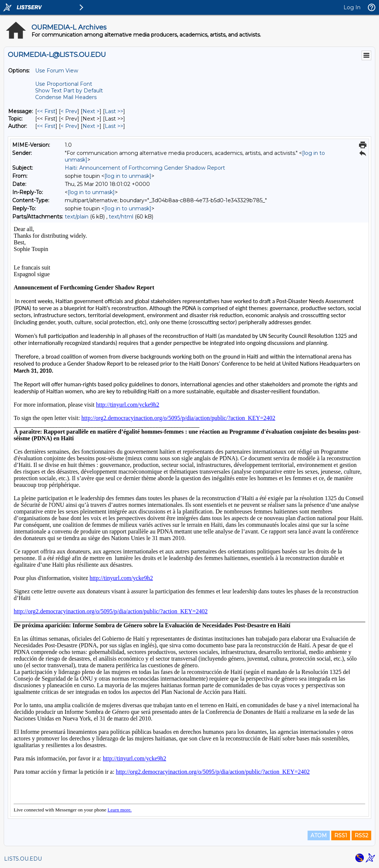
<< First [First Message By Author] (46, 126)
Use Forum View (57, 71)
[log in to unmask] (128, 176)
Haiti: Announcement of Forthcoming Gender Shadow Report (145, 168)
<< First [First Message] (46, 111)
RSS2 (361, 835)
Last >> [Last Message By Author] (114, 126)
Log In (352, 7)
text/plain (77, 217)
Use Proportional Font (64, 84)
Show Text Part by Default (69, 91)
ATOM (319, 835)
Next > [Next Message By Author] (91, 126)
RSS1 (341, 835)
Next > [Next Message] (91, 111)
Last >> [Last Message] (114, 111)
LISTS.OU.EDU (23, 859)
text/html (121, 217)
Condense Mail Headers (66, 97)
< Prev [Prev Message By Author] (69, 126)
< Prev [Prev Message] (69, 111)
